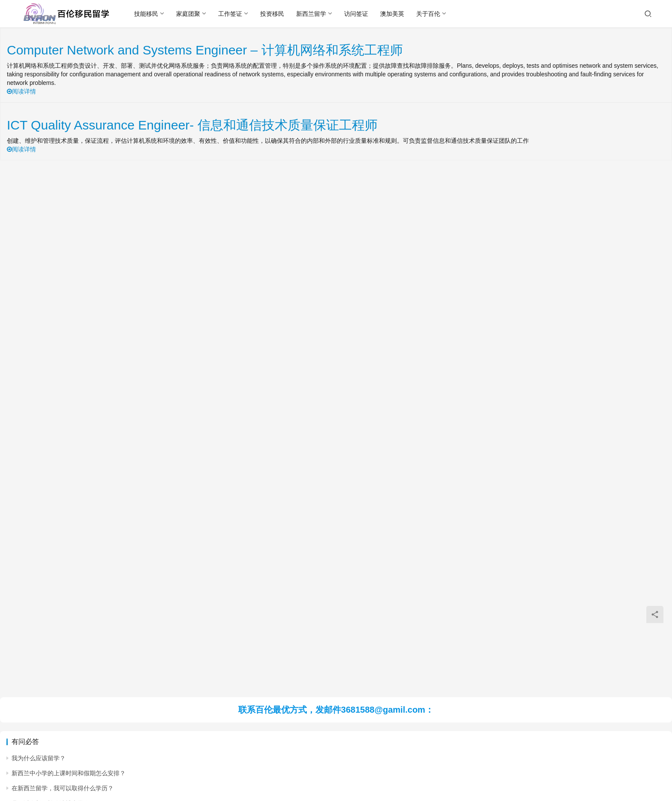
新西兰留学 (312, 14)
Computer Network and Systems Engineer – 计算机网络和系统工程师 (205, 50)
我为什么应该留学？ (39, 758)
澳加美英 (393, 14)
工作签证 (231, 14)
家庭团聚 (189, 14)
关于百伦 (429, 14)
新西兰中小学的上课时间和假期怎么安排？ (69, 773)
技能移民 (147, 14)
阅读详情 (21, 91)
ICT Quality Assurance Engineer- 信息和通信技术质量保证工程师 (192, 125)
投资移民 (273, 14)
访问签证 (357, 14)
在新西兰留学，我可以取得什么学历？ (63, 788)
